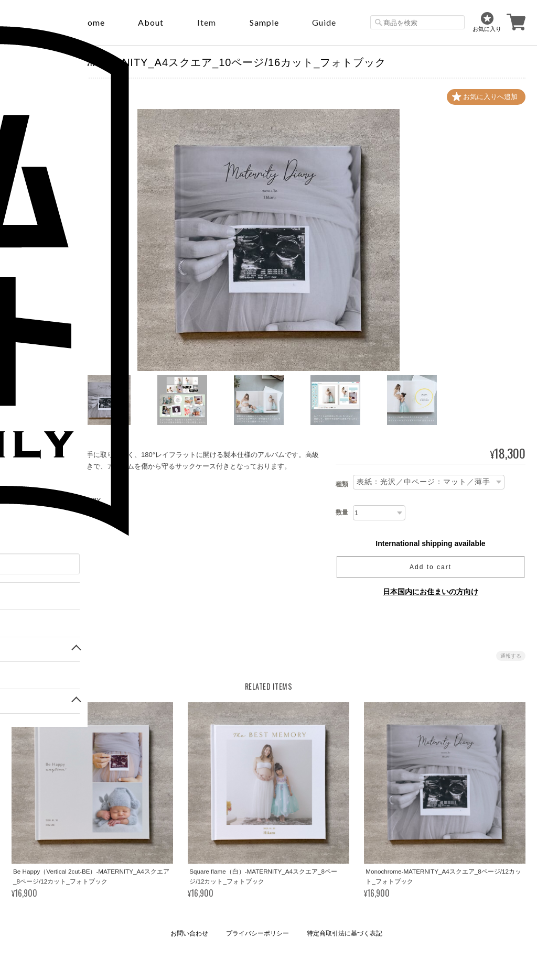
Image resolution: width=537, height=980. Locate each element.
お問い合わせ (189, 933)
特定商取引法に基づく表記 (345, 933)
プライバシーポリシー (257, 933)
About (151, 22)
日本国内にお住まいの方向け (431, 592)
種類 (342, 485)
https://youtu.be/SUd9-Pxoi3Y (56, 500)
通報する (511, 656)
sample (264, 22)
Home (93, 22)
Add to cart (431, 567)
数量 (342, 513)
